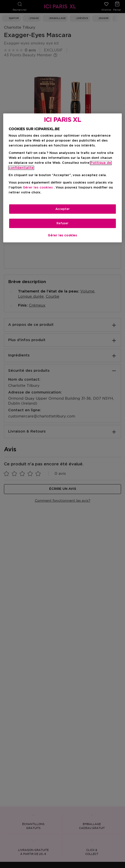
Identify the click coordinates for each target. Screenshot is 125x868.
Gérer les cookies (38, 188)
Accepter (62, 209)
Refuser (62, 223)
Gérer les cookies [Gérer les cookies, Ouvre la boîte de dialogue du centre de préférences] (62, 235)
